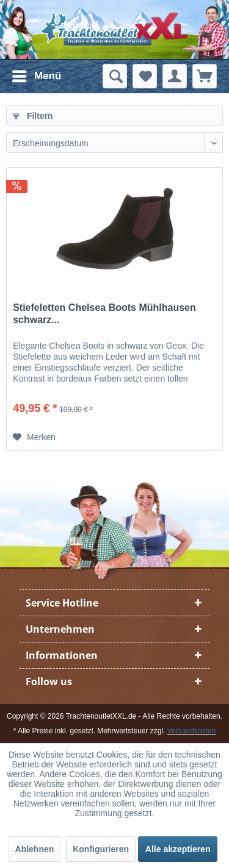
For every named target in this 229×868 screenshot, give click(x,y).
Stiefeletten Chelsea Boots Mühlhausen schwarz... (104, 314)
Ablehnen (35, 849)
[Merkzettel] (145, 76)
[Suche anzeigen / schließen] (115, 76)
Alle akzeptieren (178, 849)
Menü (37, 74)
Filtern (33, 116)
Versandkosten (191, 731)
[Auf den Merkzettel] (34, 437)
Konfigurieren (101, 849)
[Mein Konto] (175, 76)
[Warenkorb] (205, 76)
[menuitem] (36, 76)
